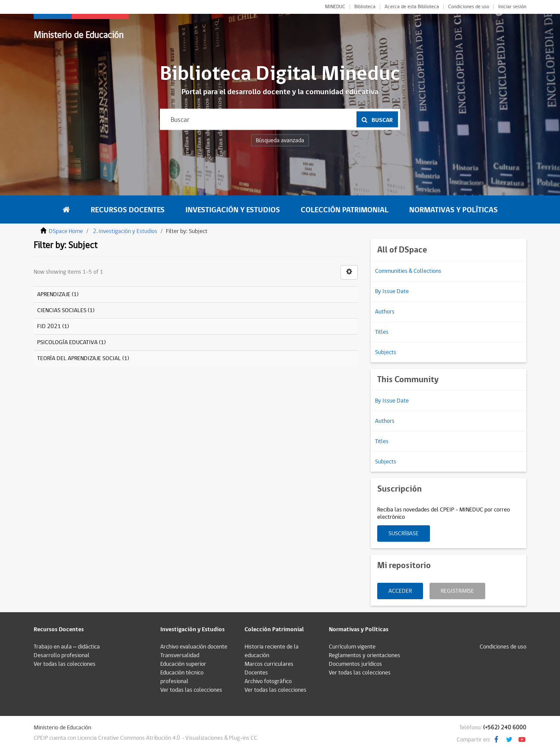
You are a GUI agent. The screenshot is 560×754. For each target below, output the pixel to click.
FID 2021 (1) (53, 326)
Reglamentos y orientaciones (364, 655)
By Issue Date (392, 291)
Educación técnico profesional (182, 677)
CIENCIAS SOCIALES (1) (66, 310)
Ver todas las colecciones (65, 664)
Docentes (256, 673)
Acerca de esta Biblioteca (412, 7)
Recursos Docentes (128, 210)
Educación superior (183, 664)
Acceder (400, 591)
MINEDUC (335, 7)
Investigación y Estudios (233, 210)
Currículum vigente (352, 647)
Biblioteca (365, 7)
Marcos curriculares (269, 664)
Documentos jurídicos (355, 664)
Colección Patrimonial (345, 210)
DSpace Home (66, 231)
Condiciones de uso (469, 7)
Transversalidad (180, 655)
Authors (385, 312)
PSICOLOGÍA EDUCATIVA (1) (72, 342)
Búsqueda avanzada (280, 141)
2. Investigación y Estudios (125, 231)
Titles (382, 332)
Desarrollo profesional (62, 655)
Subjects (386, 352)
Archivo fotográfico (268, 681)
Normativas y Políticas (453, 210)
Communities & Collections (408, 271)
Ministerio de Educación (79, 35)
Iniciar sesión (512, 7)
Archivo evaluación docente (194, 647)
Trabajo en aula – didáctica (67, 647)
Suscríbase (404, 534)
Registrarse (457, 591)
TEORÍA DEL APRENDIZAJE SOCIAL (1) (83, 358)
